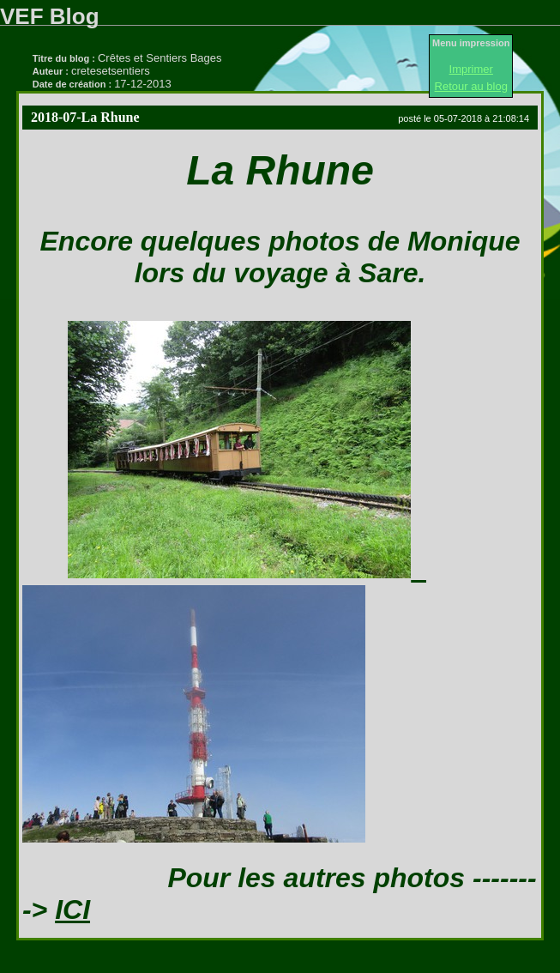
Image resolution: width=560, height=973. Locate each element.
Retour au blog (471, 86)
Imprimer (471, 69)
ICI (72, 910)
